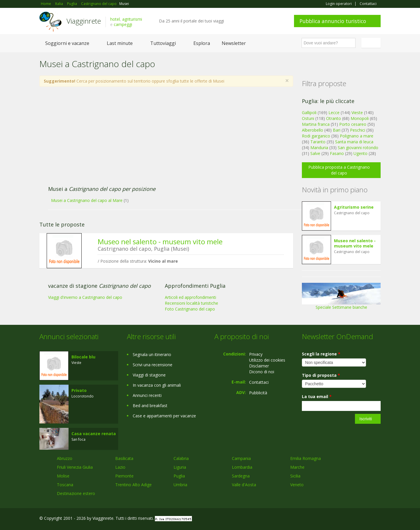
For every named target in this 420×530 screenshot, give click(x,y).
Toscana (65, 485)
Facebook (337, 519)
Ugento (360, 153)
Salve (315, 153)
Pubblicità (258, 393)
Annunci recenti (147, 395)
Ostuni (308, 118)
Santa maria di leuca (354, 142)
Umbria (180, 485)
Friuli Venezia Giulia (75, 467)
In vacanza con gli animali (157, 385)
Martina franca (316, 124)
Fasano (337, 153)
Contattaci (368, 4)
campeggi (123, 24)
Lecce (334, 113)
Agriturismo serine (354, 207)
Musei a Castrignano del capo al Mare (87, 200)
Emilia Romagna (306, 458)
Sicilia (295, 476)
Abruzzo (65, 458)
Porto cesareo (353, 124)
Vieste (357, 113)
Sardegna (241, 476)
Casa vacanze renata (94, 434)
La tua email (317, 396)
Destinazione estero (76, 493)
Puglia (179, 476)
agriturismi (132, 19)
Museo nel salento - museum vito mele (160, 242)
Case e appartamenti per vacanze (164, 416)
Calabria (181, 458)
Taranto (318, 142)
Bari (337, 130)
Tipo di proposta (321, 375)
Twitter (364, 519)
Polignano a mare (357, 136)
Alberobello (313, 130)
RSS (377, 519)
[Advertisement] (160, 139)
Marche (297, 467)
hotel (115, 19)
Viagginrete (84, 21)
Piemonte (124, 476)
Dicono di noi (262, 372)
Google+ (349, 519)
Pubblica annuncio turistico (333, 21)
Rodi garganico (316, 136)
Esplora (202, 43)
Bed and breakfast (150, 406)
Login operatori (339, 4)
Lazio (120, 467)
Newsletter (234, 43)
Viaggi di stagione (149, 375)
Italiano (372, 43)
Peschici (358, 130)
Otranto (334, 118)
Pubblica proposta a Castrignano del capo (339, 170)
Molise (63, 476)
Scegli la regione (321, 354)
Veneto (297, 485)
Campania (241, 458)
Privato (79, 390)
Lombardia (242, 467)
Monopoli (360, 118)
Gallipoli (309, 113)
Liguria (180, 467)
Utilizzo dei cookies (267, 360)
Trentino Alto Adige (133, 485)
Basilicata (124, 458)
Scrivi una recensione (153, 365)
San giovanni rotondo (358, 148)
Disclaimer (259, 366)
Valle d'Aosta (244, 485)
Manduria (319, 148)
